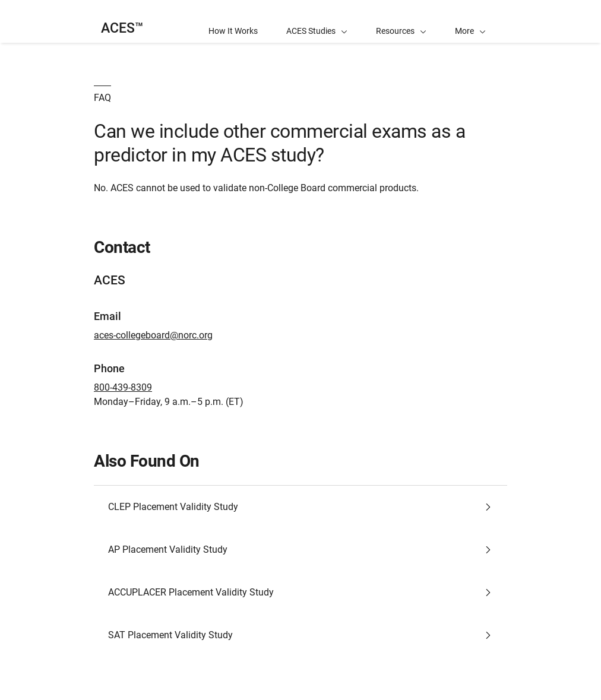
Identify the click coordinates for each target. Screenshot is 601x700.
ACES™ (122, 28)
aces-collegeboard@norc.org (153, 335)
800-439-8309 (123, 387)
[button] (470, 21)
